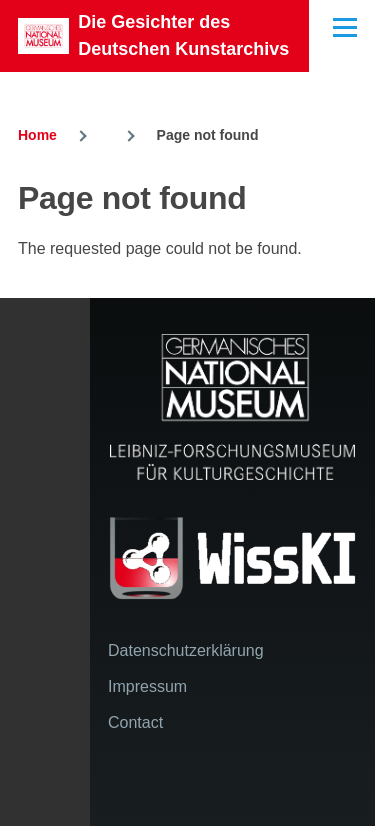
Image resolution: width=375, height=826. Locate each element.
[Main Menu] (345, 27)
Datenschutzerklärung (186, 650)
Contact (135, 722)
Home (37, 135)
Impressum (147, 686)
